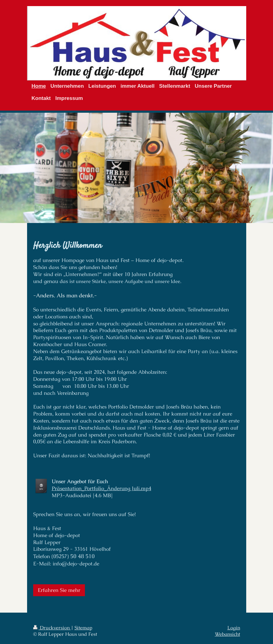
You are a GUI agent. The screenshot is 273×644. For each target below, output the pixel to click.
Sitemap (83, 628)
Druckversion (52, 628)
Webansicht (228, 634)
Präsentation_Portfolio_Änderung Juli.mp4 (101, 488)
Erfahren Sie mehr (59, 590)
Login (234, 628)
